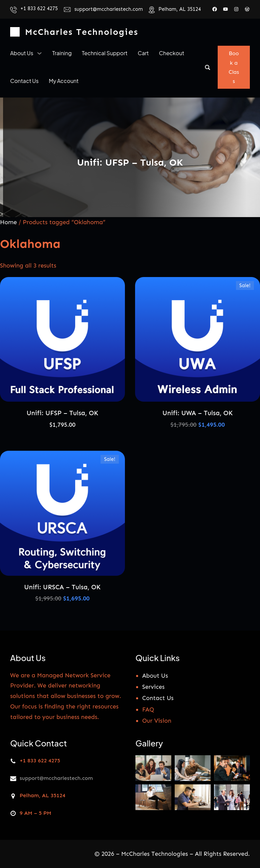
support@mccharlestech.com (109, 9)
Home (8, 222)
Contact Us (158, 698)
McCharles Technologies (82, 32)
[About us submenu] (39, 53)
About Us (155, 675)
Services (153, 687)
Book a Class (234, 67)
